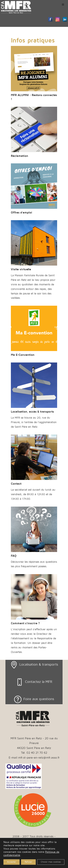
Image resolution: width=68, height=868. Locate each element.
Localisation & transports (39, 665)
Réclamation (19, 156)
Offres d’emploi (21, 213)
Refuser (28, 862)
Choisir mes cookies (51, 862)
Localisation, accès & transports (32, 412)
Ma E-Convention (23, 355)
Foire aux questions (39, 699)
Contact (16, 484)
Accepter (12, 862)
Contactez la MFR (39, 682)
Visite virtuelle (21, 269)
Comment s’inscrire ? (25, 623)
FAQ (14, 556)
